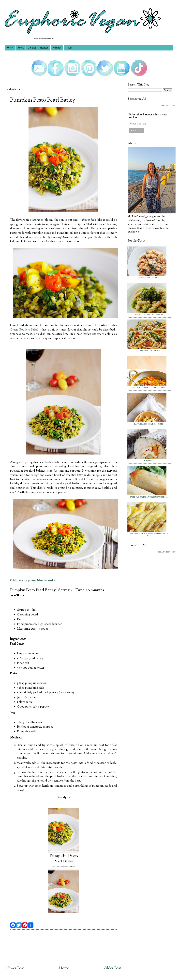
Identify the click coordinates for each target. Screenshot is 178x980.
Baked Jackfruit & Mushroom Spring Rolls (149, 497)
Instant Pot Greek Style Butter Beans (149, 387)
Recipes (44, 48)
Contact (32, 48)
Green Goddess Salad (24, 330)
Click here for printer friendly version (33, 581)
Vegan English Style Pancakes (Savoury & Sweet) (149, 534)
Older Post (112, 968)
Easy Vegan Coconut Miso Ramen (149, 424)
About (21, 48)
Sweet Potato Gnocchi (149, 278)
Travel (69, 48)
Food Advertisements (43, 38)
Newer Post (15, 968)
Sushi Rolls (149, 460)
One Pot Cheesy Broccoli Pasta (149, 314)
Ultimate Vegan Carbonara (149, 351)
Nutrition (57, 48)
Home (10, 48)
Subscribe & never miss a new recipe (148, 116)
